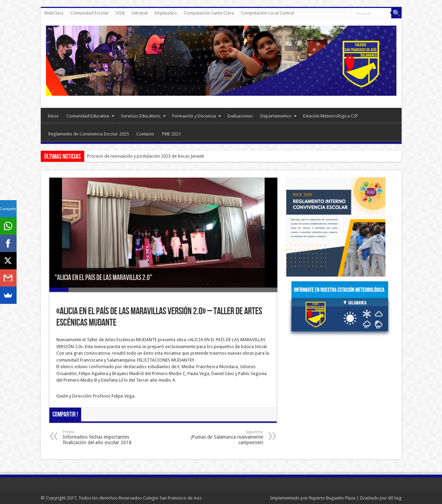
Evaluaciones (240, 116)
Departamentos (278, 116)
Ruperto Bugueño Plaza (332, 498)
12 (268, 290)
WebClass (54, 13)
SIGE (120, 13)
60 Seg (395, 498)
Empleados (166, 13)
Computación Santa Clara (209, 13)
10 (230, 290)
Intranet (140, 13)
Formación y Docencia (197, 116)
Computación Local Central (267, 13)
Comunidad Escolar (90, 13)
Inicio (53, 116)
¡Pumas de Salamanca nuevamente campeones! (221, 437)
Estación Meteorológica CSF (331, 116)
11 (249, 290)
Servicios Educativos (143, 116)
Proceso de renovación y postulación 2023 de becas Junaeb (146, 156)
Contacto (145, 134)
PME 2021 (171, 134)
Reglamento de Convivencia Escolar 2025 (89, 134)
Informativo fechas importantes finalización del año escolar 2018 (105, 437)
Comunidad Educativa (90, 116)
